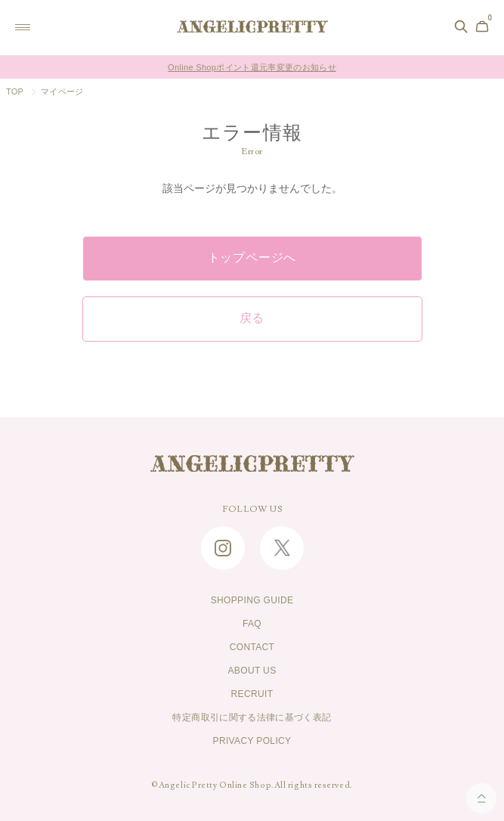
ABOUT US (252, 671)
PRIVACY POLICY (252, 741)
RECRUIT (252, 694)
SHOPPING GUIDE (252, 600)
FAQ (252, 624)
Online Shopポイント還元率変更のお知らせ (252, 67)
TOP (15, 91)
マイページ (62, 91)
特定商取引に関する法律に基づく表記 (252, 717)
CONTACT (252, 647)
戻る (252, 318)
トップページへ (252, 258)
